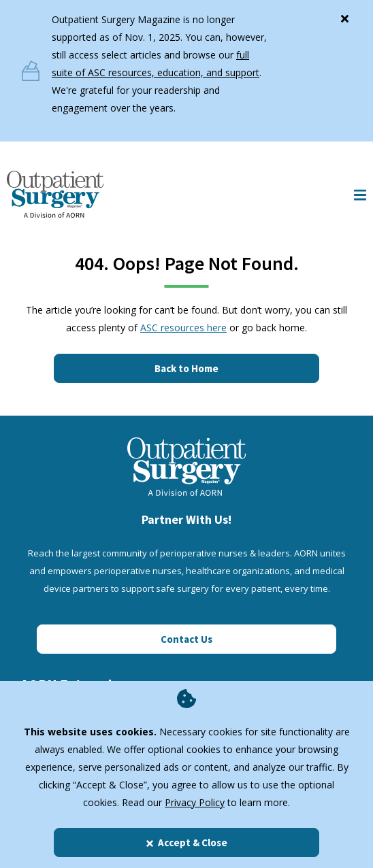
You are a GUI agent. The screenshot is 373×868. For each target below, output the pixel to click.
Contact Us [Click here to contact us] (186, 639)
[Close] (344, 16)
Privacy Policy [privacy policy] (195, 802)
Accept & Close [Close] (186, 842)
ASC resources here (183, 328)
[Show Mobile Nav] (360, 194)
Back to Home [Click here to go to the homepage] (186, 368)
